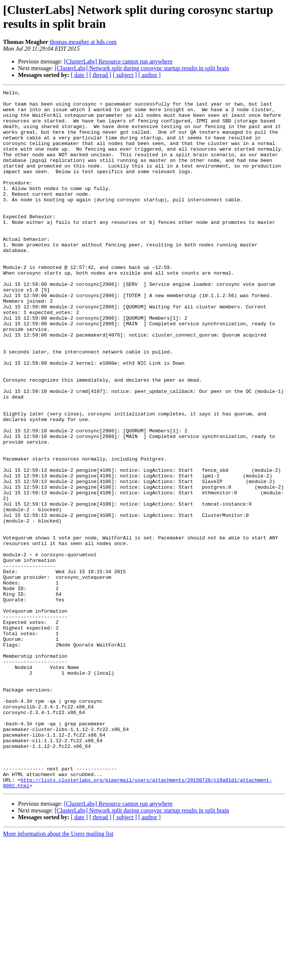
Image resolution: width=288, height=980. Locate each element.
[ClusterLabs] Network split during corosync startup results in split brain (142, 68)
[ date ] (79, 75)
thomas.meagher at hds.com (83, 42)
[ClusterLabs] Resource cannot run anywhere (118, 61)
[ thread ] (100, 75)
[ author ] (150, 75)
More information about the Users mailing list (58, 973)
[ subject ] (125, 75)
